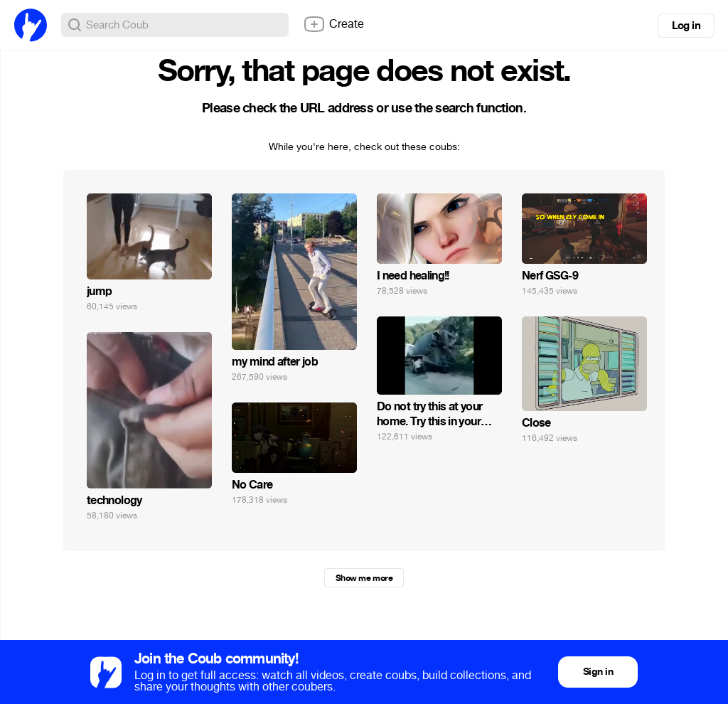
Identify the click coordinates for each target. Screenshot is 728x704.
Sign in (598, 672)
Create (333, 24)
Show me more (364, 578)
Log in (686, 26)
